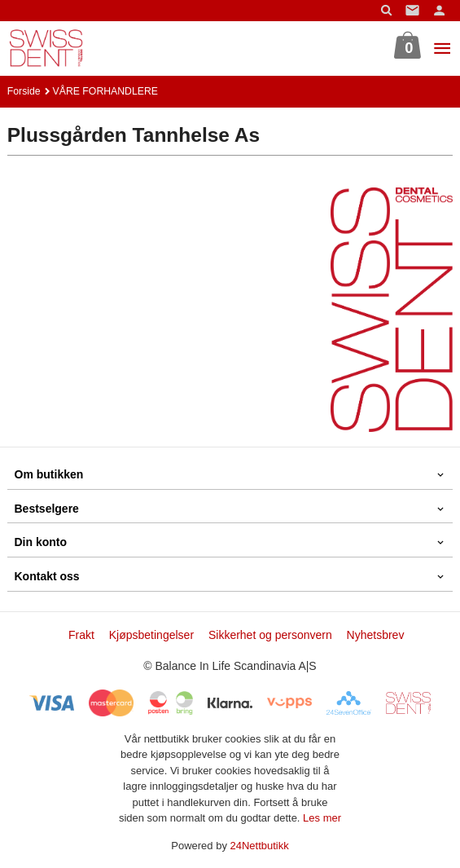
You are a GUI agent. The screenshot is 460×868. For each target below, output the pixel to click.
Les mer (322, 818)
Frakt (81, 635)
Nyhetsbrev (376, 635)
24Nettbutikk (260, 846)
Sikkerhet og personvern (270, 635)
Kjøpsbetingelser (151, 635)
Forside (24, 91)
